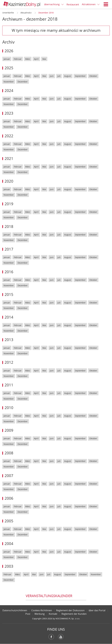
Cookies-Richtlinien (42, 610)
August (68, 76)
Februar (18, 59)
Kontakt (53, 614)
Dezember (23, 82)
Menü (106, 4)
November (9, 82)
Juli (59, 76)
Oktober (93, 76)
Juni (52, 76)
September (80, 76)
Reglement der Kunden (74, 614)
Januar (7, 59)
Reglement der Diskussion (70, 610)
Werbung (40, 614)
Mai (44, 59)
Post (28, 614)
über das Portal (97, 610)
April (36, 59)
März (28, 59)
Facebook (51, 637)
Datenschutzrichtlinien (15, 610)
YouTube (61, 637)
